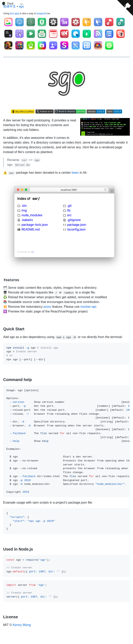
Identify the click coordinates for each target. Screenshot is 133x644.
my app (14, 13)
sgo (21, 6)
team (75, 173)
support (41, 13)
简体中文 (10, 6)
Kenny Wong (22, 625)
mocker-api (88, 307)
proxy (47, 307)
